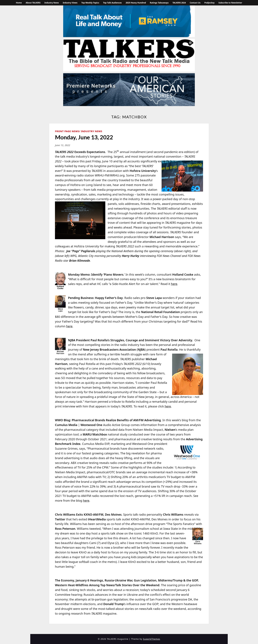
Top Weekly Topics (90, 3)
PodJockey (209, 3)
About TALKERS (33, 3)
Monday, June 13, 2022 (84, 137)
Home (19, 3)
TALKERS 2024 (179, 3)
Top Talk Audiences (112, 3)
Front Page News (67, 131)
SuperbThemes (152, 639)
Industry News (52, 3)
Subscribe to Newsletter (230, 3)
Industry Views (70, 3)
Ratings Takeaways (159, 3)
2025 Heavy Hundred (136, 3)
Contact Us (195, 3)
